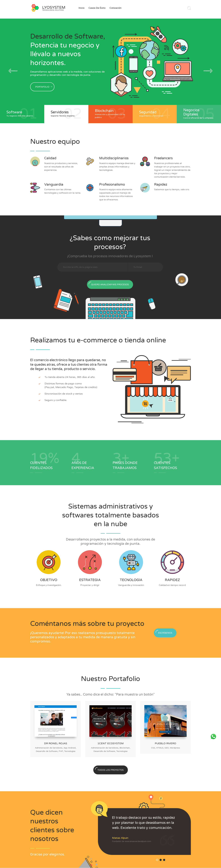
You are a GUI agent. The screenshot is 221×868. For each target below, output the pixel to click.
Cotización (116, 8)
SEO (167, 748)
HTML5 (160, 748)
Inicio (81, 8)
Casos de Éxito (97, 8)
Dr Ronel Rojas (56, 743)
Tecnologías (70, 751)
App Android (70, 748)
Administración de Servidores (49, 748)
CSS (153, 748)
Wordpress (175, 748)
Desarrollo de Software (47, 751)
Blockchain (125, 748)
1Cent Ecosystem (111, 743)
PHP (61, 751)
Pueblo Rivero (165, 743)
